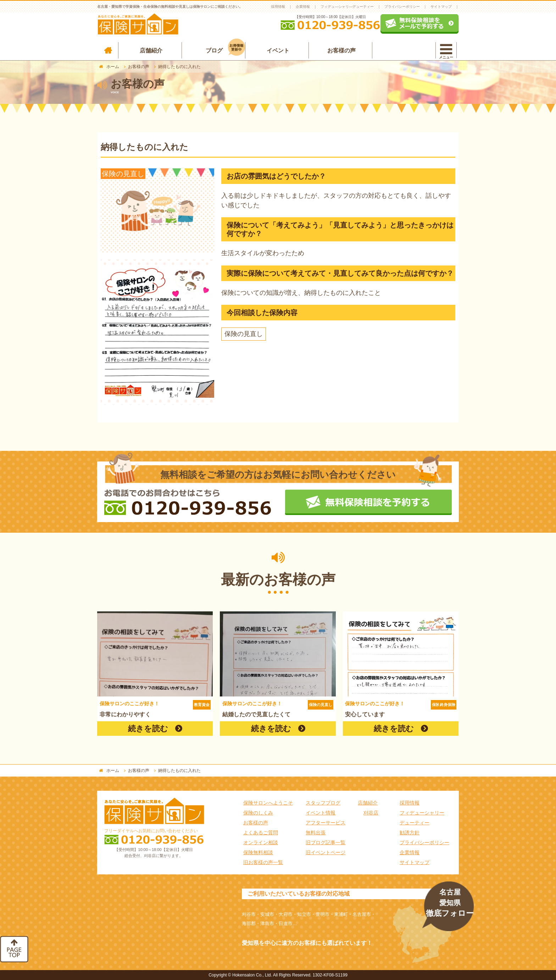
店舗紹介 (151, 51)
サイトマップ (441, 7)
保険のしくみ (258, 813)
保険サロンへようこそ (268, 803)
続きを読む (148, 729)
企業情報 (303, 7)
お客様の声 (341, 51)
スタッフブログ (323, 803)
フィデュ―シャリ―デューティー (347, 7)
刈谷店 (371, 813)
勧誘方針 (410, 833)
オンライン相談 (261, 842)
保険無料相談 (258, 852)
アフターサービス (326, 823)
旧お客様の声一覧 (263, 862)
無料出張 (316, 833)
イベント (278, 51)
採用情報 (278, 7)
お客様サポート (406, 51)
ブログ (225, 49)
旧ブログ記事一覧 (326, 842)
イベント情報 (321, 813)
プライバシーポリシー (402, 7)
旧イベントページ (326, 852)
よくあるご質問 (261, 833)
